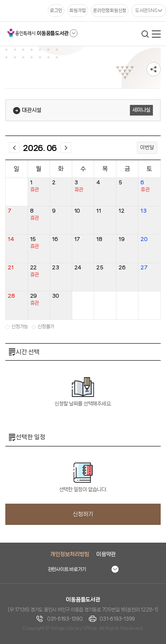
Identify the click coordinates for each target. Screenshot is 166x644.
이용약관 (106, 554)
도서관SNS (146, 10)
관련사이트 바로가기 (67, 569)
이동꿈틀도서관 (53, 33)
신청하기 (83, 514)
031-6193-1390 (65, 619)
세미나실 (141, 110)
